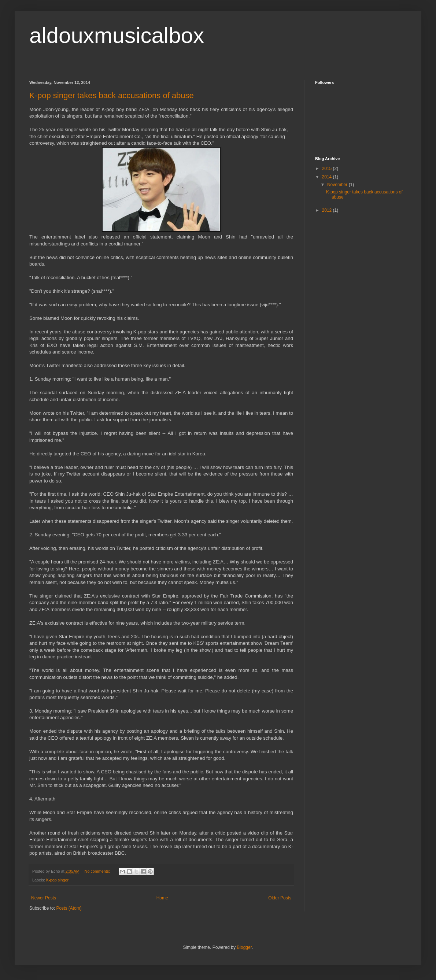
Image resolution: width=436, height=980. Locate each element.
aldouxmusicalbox (117, 35)
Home (162, 898)
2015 (328, 169)
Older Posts (280, 898)
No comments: (98, 871)
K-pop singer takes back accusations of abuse (112, 95)
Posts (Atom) (69, 908)
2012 (328, 210)
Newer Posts (44, 898)
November (338, 185)
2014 (328, 177)
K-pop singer (57, 880)
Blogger (244, 947)
